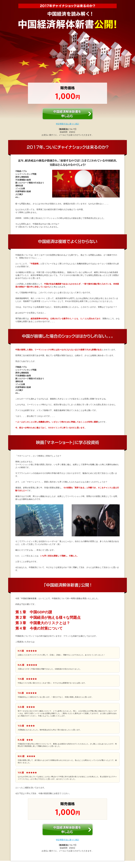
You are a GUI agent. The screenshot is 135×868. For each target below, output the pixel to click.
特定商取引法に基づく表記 (67, 124)
